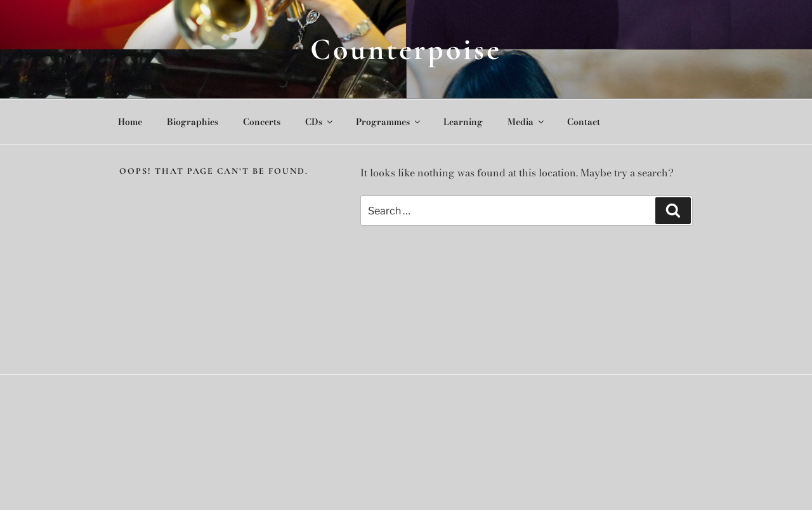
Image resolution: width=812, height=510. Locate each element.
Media (527, 122)
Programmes (389, 122)
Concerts (262, 122)
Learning (463, 122)
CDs (320, 122)
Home (130, 122)
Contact (584, 122)
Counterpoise (406, 49)
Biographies (193, 122)
